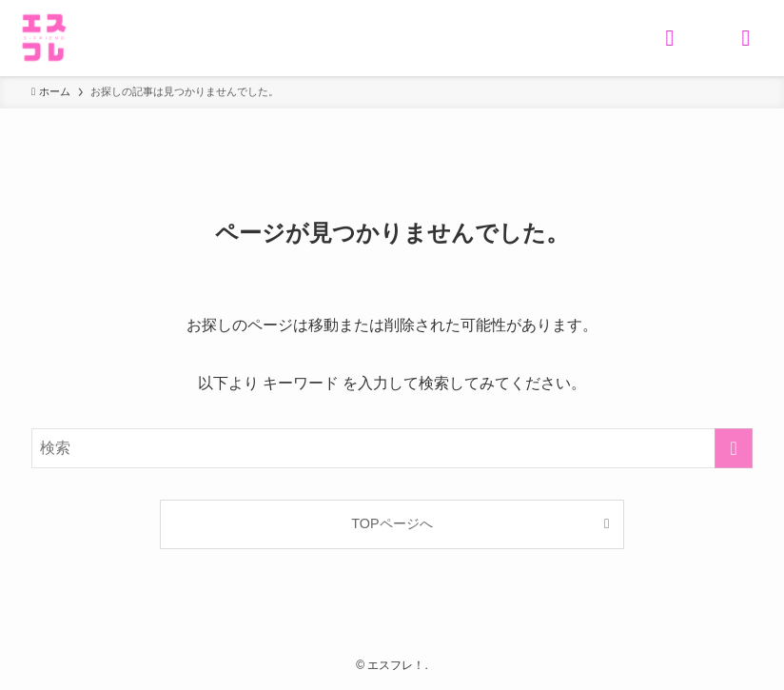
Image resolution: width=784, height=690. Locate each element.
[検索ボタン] (670, 38)
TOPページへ (392, 523)
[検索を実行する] (734, 448)
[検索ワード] (392, 448)
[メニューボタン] (746, 38)
